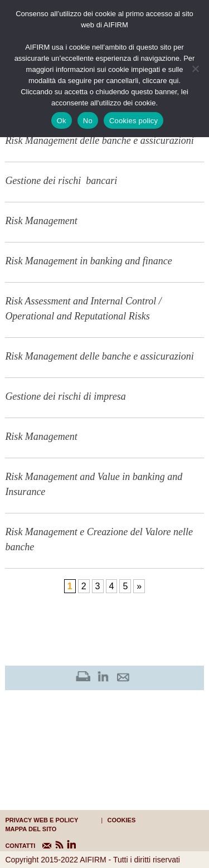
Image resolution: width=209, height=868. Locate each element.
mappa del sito (31, 829)
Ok (62, 121)
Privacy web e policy (42, 820)
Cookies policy (133, 121)
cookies (122, 820)
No (88, 121)
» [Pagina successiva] (139, 586)
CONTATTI (12, 846)
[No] (195, 69)
